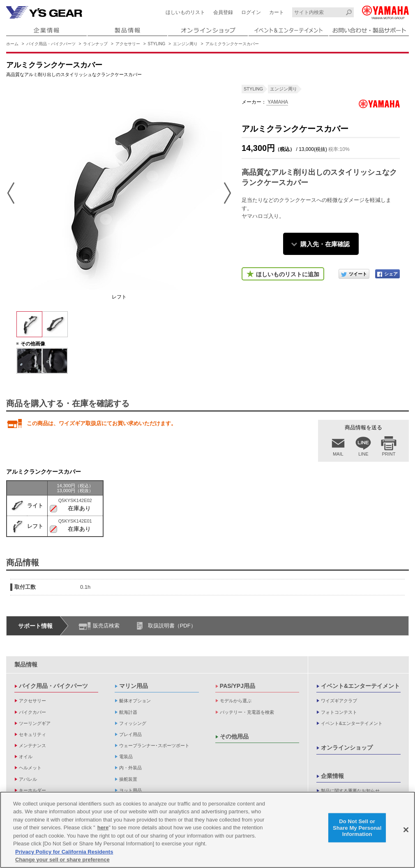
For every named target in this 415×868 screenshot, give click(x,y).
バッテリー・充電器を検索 (247, 712)
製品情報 (26, 664)
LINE (363, 454)
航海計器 (128, 712)
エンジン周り (185, 44)
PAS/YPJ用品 (237, 686)
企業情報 (332, 776)
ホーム (12, 44)
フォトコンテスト (339, 712)
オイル (26, 757)
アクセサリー (128, 44)
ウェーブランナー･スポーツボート (154, 745)
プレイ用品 (130, 734)
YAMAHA (277, 102)
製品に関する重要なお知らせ (350, 791)
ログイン (251, 12)
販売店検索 (106, 626)
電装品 (126, 757)
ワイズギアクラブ (339, 701)
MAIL (338, 454)
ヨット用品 (130, 790)
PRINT (389, 454)
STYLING (157, 44)
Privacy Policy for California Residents (64, 853)
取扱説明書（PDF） (172, 626)
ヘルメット (30, 768)
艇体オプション (135, 701)
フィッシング (133, 723)
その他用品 (234, 736)
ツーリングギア (35, 723)
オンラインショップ (347, 748)
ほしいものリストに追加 (288, 274)
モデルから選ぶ (236, 701)
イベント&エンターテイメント (360, 686)
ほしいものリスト (185, 12)
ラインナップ (95, 44)
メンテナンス (32, 745)
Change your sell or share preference (62, 862)
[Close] (406, 831)
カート (277, 12)
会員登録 (223, 12)
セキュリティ (32, 734)
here (103, 830)
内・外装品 (130, 768)
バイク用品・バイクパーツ (51, 44)
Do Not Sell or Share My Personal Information (357, 829)
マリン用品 (134, 686)
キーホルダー (32, 790)
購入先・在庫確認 (325, 244)
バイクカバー (32, 712)
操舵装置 (128, 779)
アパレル (28, 779)
